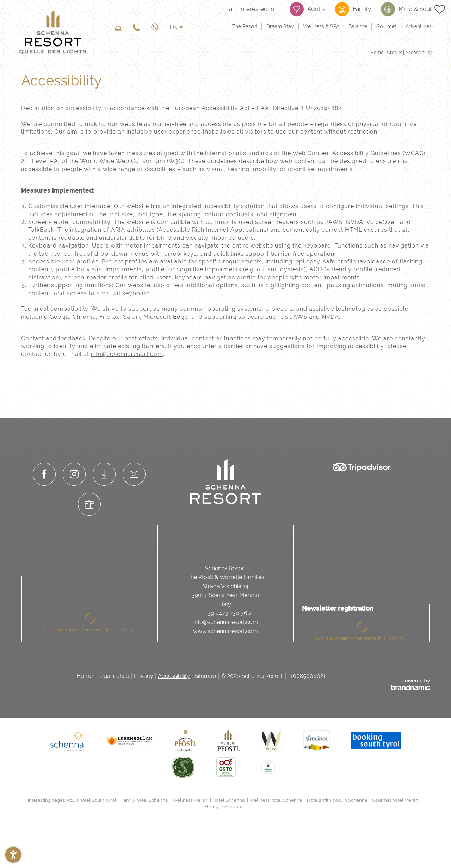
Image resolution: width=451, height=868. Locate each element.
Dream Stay (280, 26)
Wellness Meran (191, 800)
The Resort (245, 26)
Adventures (419, 26)
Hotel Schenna (229, 800)
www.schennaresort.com (225, 631)
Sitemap (205, 676)
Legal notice (113, 676)
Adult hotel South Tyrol (92, 800)
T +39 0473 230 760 (225, 613)
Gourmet (386, 26)
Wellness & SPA (321, 26)
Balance (358, 26)
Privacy (144, 676)
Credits (395, 52)
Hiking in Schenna (224, 806)
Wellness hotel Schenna (276, 800)
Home (378, 52)
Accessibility (174, 676)
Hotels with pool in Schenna (338, 800)
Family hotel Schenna (145, 800)
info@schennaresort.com (127, 354)
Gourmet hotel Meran (396, 800)
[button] (13, 855)
